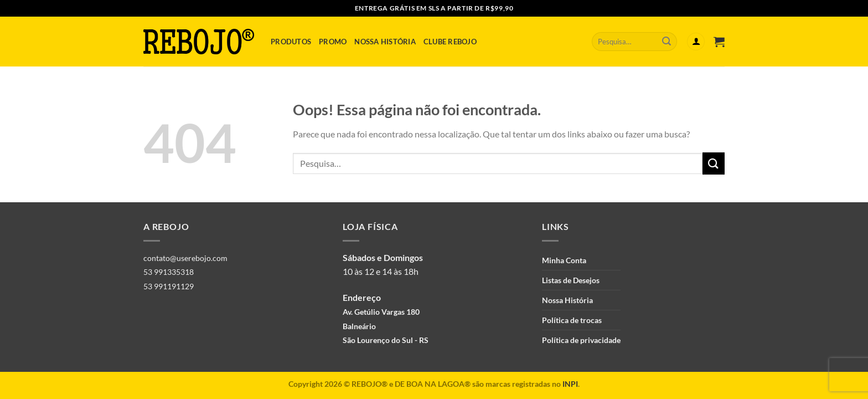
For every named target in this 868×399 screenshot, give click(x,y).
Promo (333, 42)
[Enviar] (666, 42)
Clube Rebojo (450, 42)
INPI (570, 384)
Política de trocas (572, 320)
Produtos (291, 42)
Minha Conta (564, 260)
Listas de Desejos (571, 280)
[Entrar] (696, 42)
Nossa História (385, 42)
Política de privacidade (581, 340)
